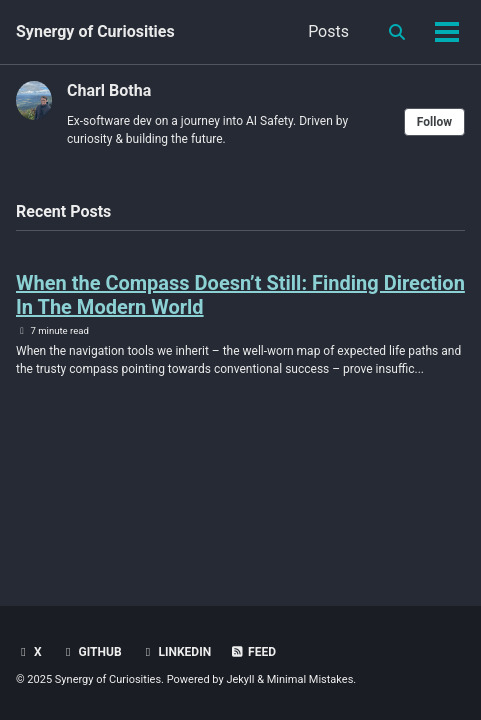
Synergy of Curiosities (95, 31)
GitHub (91, 652)
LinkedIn (176, 652)
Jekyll (240, 679)
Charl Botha (109, 90)
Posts (328, 31)
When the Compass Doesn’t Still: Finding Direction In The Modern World (240, 295)
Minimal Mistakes (310, 679)
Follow (434, 122)
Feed (253, 652)
